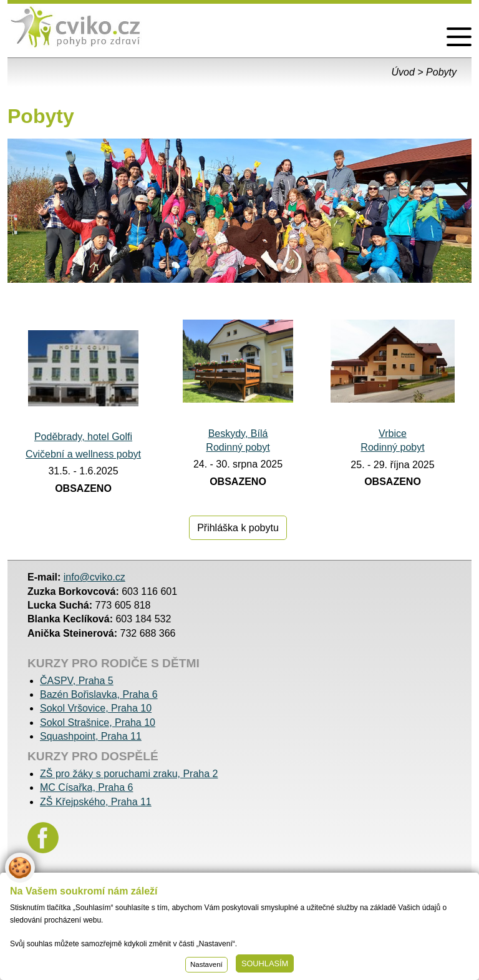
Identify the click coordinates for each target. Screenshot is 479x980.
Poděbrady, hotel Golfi (83, 437)
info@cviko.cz (94, 577)
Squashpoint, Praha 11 (91, 736)
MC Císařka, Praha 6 (86, 787)
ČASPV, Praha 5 (77, 681)
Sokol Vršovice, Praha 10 (96, 708)
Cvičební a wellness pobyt (83, 454)
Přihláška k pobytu (238, 528)
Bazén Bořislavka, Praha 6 (99, 694)
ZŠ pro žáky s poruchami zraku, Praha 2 (129, 774)
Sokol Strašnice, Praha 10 (98, 723)
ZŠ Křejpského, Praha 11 (96, 802)
